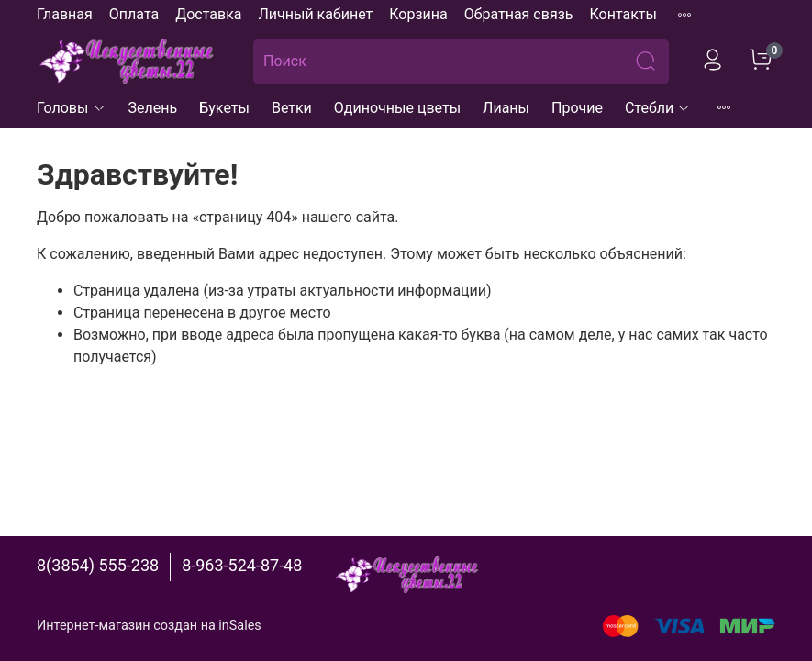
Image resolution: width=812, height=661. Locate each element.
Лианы (506, 108)
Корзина (418, 14)
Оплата (134, 14)
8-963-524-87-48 (242, 565)
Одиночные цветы (397, 108)
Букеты (224, 108)
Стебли (658, 108)
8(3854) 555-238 (98, 565)
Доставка (208, 14)
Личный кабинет (315, 14)
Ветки (292, 108)
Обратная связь (519, 14)
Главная (65, 14)
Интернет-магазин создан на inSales (149, 626)
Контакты (623, 14)
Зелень (153, 108)
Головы (72, 108)
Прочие (577, 108)
